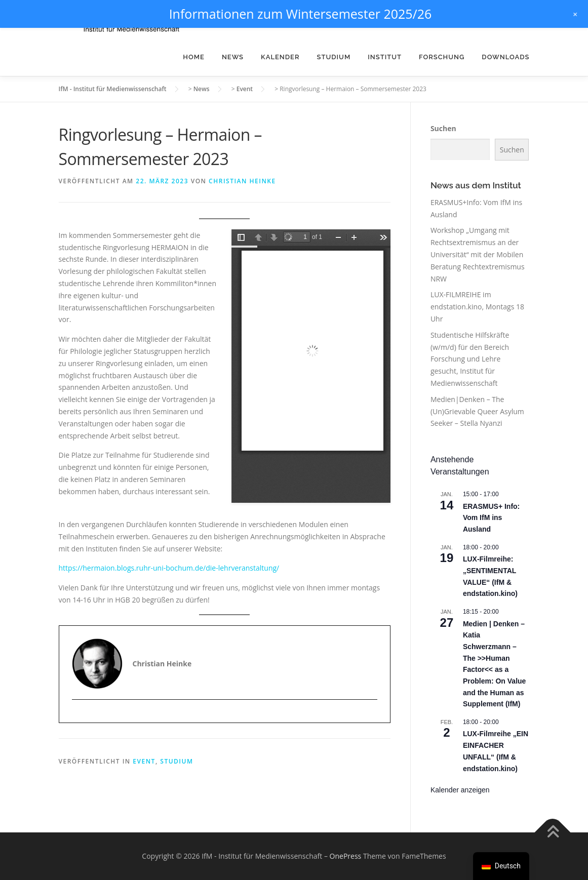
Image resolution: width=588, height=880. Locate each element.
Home (194, 57)
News (233, 57)
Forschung (442, 57)
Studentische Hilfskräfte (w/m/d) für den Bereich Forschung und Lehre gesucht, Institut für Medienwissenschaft (470, 359)
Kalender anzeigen (460, 790)
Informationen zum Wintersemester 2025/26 (301, 14)
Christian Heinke (242, 181)
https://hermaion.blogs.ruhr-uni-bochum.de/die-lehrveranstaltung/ (169, 568)
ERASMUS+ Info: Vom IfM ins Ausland (491, 518)
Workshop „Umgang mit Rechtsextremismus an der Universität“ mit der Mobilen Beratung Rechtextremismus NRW (478, 254)
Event (144, 761)
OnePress (346, 856)
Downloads (505, 57)
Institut (385, 57)
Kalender (280, 57)
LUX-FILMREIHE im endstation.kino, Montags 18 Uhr (477, 307)
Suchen (443, 128)
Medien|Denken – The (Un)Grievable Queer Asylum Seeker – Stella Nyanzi (477, 411)
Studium (334, 57)
